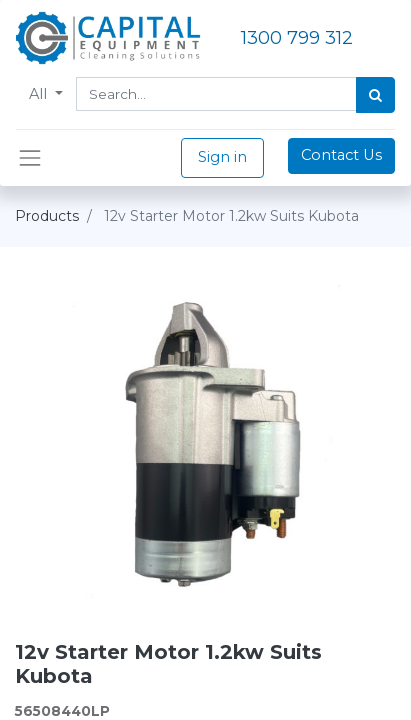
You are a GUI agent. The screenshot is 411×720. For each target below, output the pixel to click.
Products (47, 216)
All (40, 94)
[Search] (375, 95)
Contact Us (341, 155)
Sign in (222, 157)
